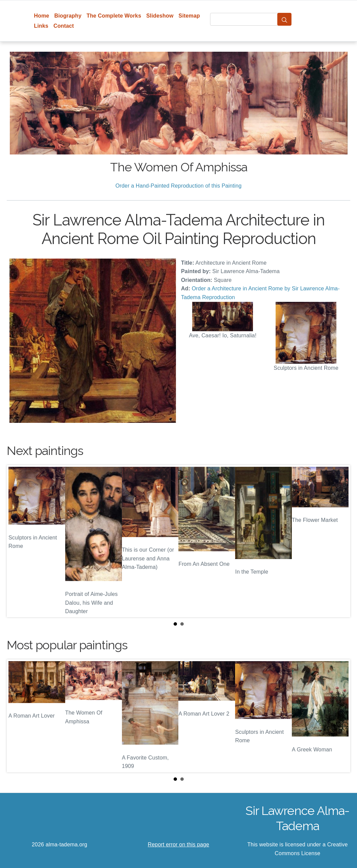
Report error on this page (179, 845)
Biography (68, 16)
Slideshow (160, 16)
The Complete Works (114, 16)
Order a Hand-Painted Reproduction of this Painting (179, 186)
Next (340, 541)
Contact (64, 26)
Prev (17, 541)
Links (41, 26)
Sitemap (189, 16)
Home (42, 16)
